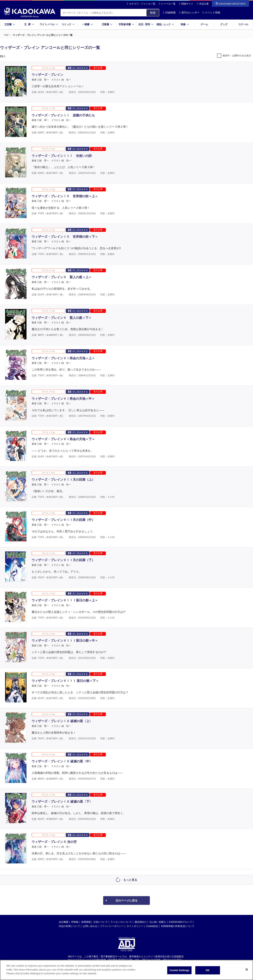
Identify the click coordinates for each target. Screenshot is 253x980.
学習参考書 (126, 24)
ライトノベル (49, 24)
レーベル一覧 (168, 4)
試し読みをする (78, 68)
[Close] (247, 971)
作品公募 (204, 4)
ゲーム (204, 24)
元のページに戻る (126, 900)
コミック (68, 24)
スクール (243, 24)
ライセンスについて (121, 922)
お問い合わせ (90, 926)
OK (208, 972)
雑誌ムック (165, 24)
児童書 (107, 24)
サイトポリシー (135, 926)
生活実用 (146, 24)
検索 (153, 13)
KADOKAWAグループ (180, 922)
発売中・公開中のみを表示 (237, 55)
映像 (185, 24)
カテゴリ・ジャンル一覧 (142, 4)
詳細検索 (169, 13)
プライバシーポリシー (112, 926)
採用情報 (86, 922)
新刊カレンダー (189, 13)
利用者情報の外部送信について (178, 926)
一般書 (88, 24)
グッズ (224, 24)
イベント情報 (211, 13)
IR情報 (75, 922)
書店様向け (141, 922)
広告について (101, 922)
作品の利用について (69, 926)
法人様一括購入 (158, 922)
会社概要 (64, 922)
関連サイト (187, 4)
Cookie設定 (152, 926)
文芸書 (10, 24)
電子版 (98, 68)
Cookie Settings (179, 972)
